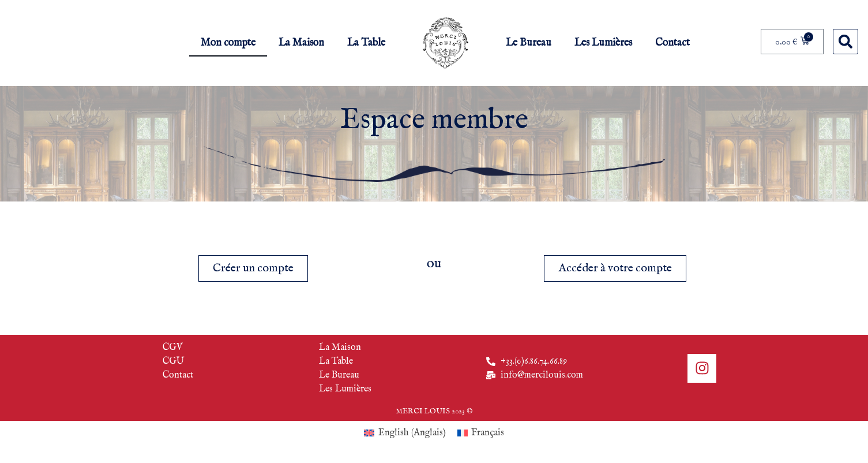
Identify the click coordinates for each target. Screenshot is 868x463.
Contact (672, 43)
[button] (846, 42)
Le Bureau (529, 43)
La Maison (301, 43)
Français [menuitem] (488, 433)
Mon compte (228, 43)
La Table (366, 43)
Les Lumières (603, 43)
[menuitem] (405, 433)
